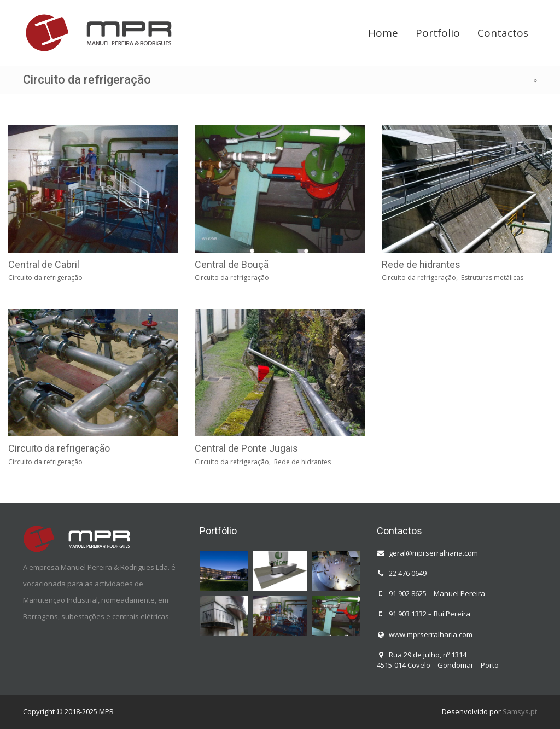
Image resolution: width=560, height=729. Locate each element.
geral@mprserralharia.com (433, 553)
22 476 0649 (408, 573)
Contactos (503, 33)
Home (383, 33)
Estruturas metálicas (492, 278)
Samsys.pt (520, 711)
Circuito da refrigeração (45, 278)
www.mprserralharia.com (431, 634)
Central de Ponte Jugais (246, 448)
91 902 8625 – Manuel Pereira (437, 593)
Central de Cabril (44, 264)
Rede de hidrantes (421, 264)
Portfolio (438, 33)
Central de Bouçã (232, 264)
